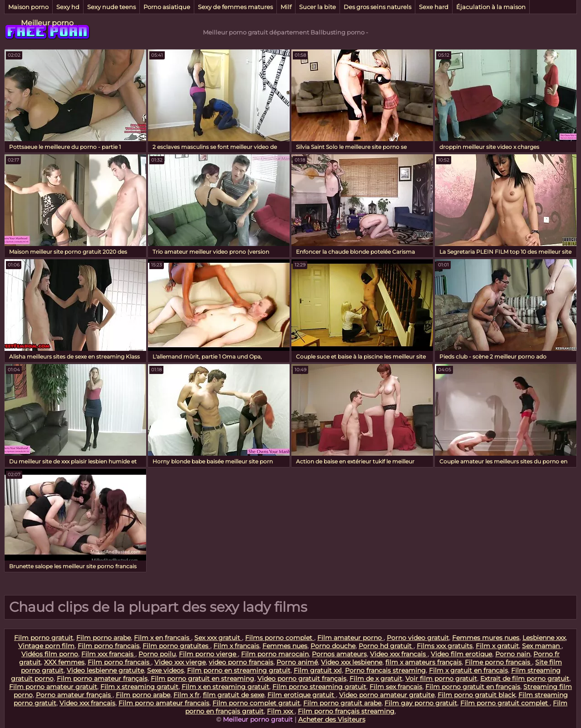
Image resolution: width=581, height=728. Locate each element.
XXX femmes (64, 662)
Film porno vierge (208, 654)
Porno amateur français (74, 695)
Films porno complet (280, 638)
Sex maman (542, 646)
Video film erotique (461, 654)
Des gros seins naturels (377, 7)
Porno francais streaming (385, 670)
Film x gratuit (497, 646)
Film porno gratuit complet (505, 703)
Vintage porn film (46, 646)
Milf (286, 7)
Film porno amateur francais (164, 703)
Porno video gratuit (418, 638)
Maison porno (28, 7)
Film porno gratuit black (476, 695)
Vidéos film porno (50, 654)
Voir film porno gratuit (441, 679)
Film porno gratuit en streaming (202, 679)
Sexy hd (68, 7)
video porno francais (241, 662)
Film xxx (281, 711)
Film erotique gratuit (302, 695)
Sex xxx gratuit (218, 638)
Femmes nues (285, 646)
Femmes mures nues (486, 638)
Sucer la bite (318, 7)
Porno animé (297, 662)
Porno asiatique (167, 7)
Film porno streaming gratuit (319, 687)
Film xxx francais (108, 654)
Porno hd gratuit (386, 646)
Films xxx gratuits (445, 646)
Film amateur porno (350, 638)
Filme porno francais (498, 662)
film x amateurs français (423, 662)
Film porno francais (108, 646)
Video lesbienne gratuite (105, 670)
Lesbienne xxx (544, 638)
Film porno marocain (275, 654)
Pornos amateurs (339, 654)
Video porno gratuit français (302, 679)
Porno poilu (157, 654)
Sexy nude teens (111, 7)
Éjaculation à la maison (491, 7)
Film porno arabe (103, 638)
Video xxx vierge (180, 662)
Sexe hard (434, 7)
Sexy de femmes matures (235, 7)
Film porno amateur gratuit (53, 687)
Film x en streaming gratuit (225, 687)
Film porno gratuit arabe (342, 703)
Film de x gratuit (376, 679)
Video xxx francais (399, 654)
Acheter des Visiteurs (332, 719)
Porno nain (513, 654)
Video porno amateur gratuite (387, 695)
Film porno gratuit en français (473, 687)
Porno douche (333, 646)
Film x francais (236, 646)
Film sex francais (396, 687)
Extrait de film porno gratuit (525, 679)
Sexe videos (165, 670)
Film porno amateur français (102, 679)
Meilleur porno (47, 23)
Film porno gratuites (176, 646)
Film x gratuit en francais (468, 670)
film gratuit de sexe (234, 695)
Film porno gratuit (44, 638)
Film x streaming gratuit (139, 687)
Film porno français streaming (346, 711)
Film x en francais (162, 638)
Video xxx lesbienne (352, 662)
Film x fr (187, 695)
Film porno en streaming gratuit (239, 670)
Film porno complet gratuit (256, 703)
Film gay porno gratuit (421, 703)
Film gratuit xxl (318, 670)
